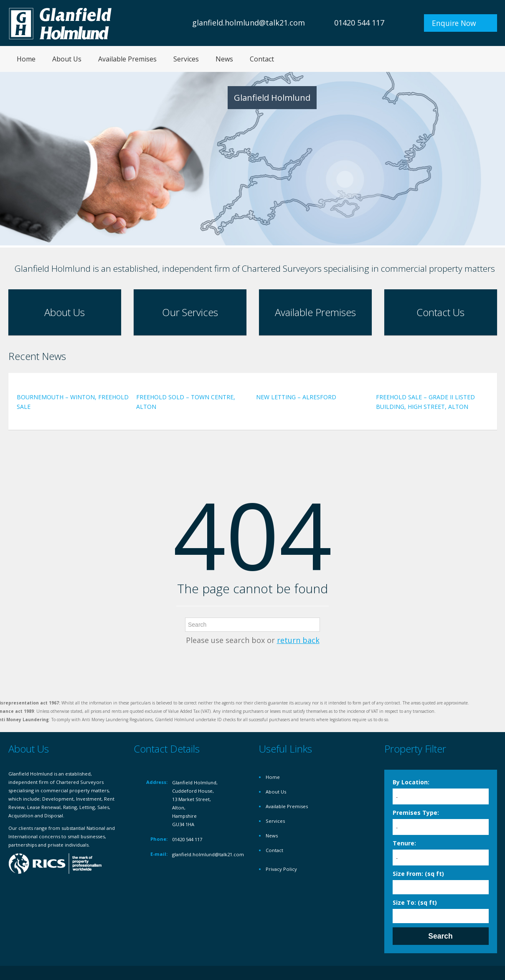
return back (298, 640)
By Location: (411, 782)
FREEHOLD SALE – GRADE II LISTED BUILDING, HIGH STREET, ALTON (425, 402)
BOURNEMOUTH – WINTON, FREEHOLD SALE (73, 402)
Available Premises (127, 59)
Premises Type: (416, 813)
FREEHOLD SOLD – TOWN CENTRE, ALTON (186, 402)
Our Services (190, 312)
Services (186, 59)
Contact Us (440, 312)
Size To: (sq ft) (415, 902)
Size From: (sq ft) (418, 874)
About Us (67, 59)
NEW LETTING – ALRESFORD (296, 397)
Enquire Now (454, 23)
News (224, 59)
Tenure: (404, 843)
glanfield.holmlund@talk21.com (249, 23)
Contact (262, 59)
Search (440, 936)
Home (26, 59)
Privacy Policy (281, 869)
